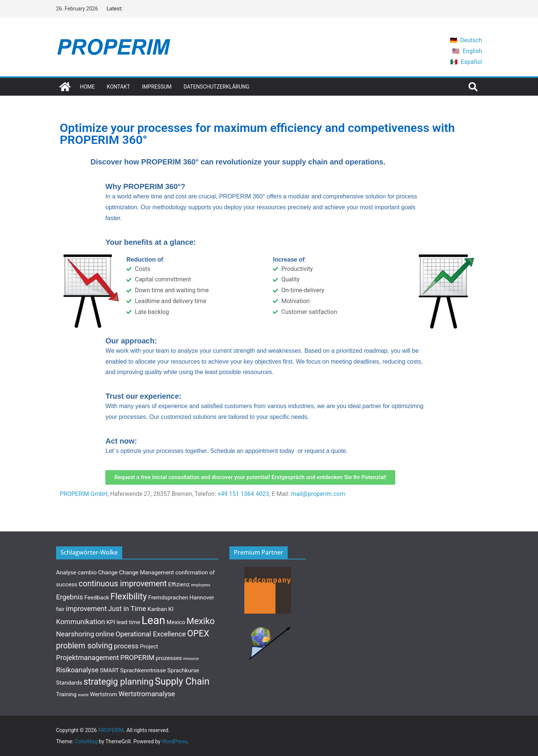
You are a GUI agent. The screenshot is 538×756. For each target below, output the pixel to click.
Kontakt (118, 87)
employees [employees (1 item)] (200, 585)
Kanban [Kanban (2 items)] (157, 609)
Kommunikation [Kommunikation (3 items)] (81, 622)
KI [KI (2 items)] (171, 609)
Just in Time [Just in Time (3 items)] (127, 609)
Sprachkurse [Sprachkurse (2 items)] (183, 670)
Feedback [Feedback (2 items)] (97, 598)
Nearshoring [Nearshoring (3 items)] (75, 634)
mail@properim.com (318, 494)
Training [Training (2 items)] (66, 694)
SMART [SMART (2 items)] (109, 670)
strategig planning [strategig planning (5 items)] (119, 682)
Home (87, 87)
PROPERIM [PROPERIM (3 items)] (137, 658)
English (472, 51)
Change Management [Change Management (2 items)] (146, 573)
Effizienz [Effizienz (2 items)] (179, 584)
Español (471, 62)
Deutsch (471, 40)
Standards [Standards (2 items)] (69, 683)
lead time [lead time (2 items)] (128, 622)
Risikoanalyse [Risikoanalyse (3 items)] (77, 670)
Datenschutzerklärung (216, 87)
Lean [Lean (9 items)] (154, 620)
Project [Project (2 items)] (149, 647)
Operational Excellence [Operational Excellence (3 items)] (151, 634)
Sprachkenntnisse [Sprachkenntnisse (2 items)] (143, 670)
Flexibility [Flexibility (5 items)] (129, 596)
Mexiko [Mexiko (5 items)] (201, 621)
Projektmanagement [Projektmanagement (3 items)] (87, 658)
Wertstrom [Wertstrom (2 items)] (104, 694)
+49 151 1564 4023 (243, 494)
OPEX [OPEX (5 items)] (198, 633)
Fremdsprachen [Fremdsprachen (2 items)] (168, 598)
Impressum (157, 87)
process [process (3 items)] (126, 646)
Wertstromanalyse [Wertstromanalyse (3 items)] (147, 694)
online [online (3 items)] (105, 634)
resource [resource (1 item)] (191, 659)
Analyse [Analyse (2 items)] (66, 573)
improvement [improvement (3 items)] (86, 609)
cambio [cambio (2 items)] (87, 573)
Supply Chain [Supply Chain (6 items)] (182, 681)
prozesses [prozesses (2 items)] (169, 658)
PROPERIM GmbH (84, 494)
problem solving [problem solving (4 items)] (84, 646)
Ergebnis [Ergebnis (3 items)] (69, 597)
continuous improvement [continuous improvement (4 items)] (123, 584)
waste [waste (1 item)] (83, 695)
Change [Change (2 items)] (108, 573)
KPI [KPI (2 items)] (111, 622)
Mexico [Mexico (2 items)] (176, 622)
